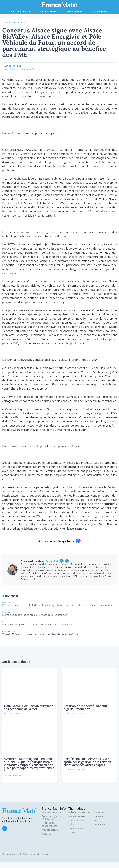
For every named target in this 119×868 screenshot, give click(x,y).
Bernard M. (15, 66)
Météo (98, 820)
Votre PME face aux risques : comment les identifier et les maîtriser (41, 634)
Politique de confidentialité (49, 824)
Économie (20, 22)
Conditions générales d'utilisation (53, 818)
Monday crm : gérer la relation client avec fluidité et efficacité (37, 625)
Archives (46, 834)
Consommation (99, 11)
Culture (72, 824)
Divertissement (76, 829)
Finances (59, 18)
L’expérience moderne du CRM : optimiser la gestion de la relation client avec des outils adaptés (57, 605)
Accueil (6, 22)
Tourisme (100, 824)
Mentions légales (51, 830)
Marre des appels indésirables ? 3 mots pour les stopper (34, 615)
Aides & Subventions (20, 11)
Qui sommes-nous (52, 812)
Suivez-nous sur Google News (60, 541)
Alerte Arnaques (48, 11)
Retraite (77, 18)
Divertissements (74, 11)
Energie (42, 18)
